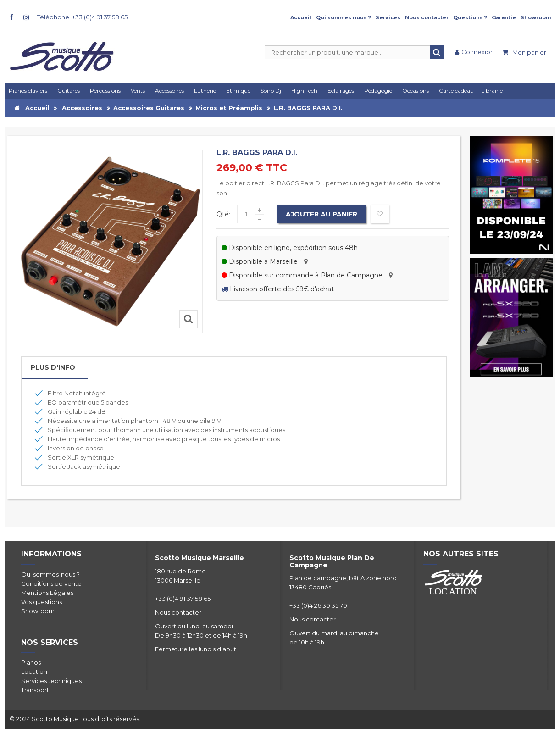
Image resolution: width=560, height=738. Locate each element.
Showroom (536, 17)
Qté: (223, 214)
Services (388, 17)
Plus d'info (53, 367)
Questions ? (470, 17)
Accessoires (82, 108)
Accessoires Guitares (149, 108)
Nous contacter (427, 17)
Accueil (301, 17)
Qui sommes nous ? (344, 17)
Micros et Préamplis (229, 108)
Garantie (504, 17)
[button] (342, 91)
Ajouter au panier (322, 214)
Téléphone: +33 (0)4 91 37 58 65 (82, 17)
